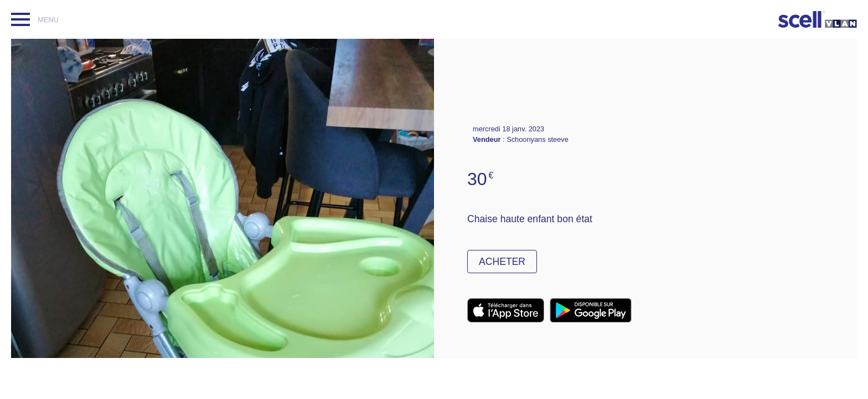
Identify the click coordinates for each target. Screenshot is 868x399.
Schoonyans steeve (538, 139)
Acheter (502, 262)
